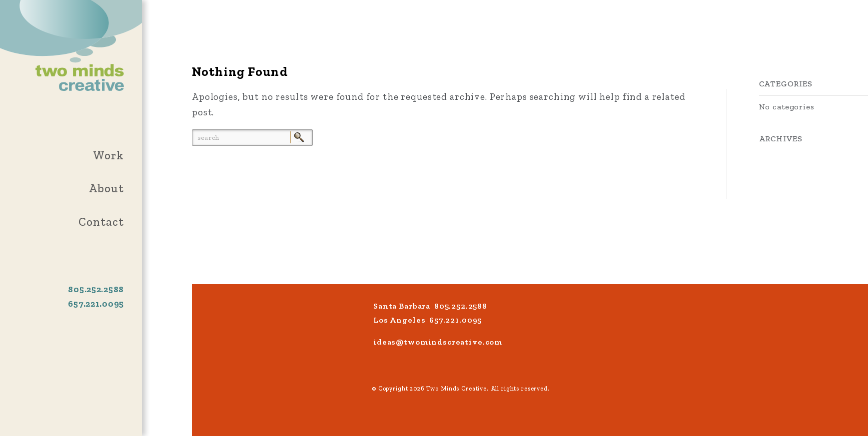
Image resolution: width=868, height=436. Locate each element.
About (106, 188)
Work (108, 155)
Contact (101, 222)
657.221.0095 (96, 304)
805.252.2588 (96, 289)
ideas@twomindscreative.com (438, 342)
